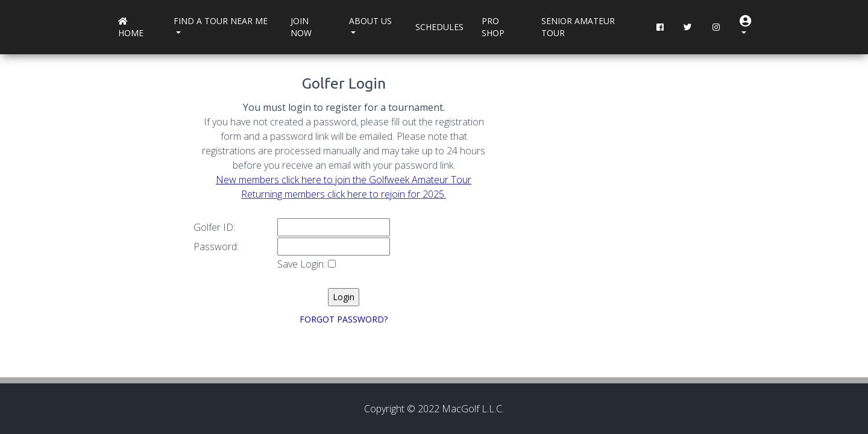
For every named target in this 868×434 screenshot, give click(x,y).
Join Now (301, 27)
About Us (370, 21)
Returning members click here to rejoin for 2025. (344, 194)
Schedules (439, 27)
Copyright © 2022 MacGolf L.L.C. (434, 409)
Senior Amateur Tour (578, 27)
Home (131, 28)
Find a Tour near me (221, 21)
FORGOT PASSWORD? (344, 319)
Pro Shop (493, 27)
